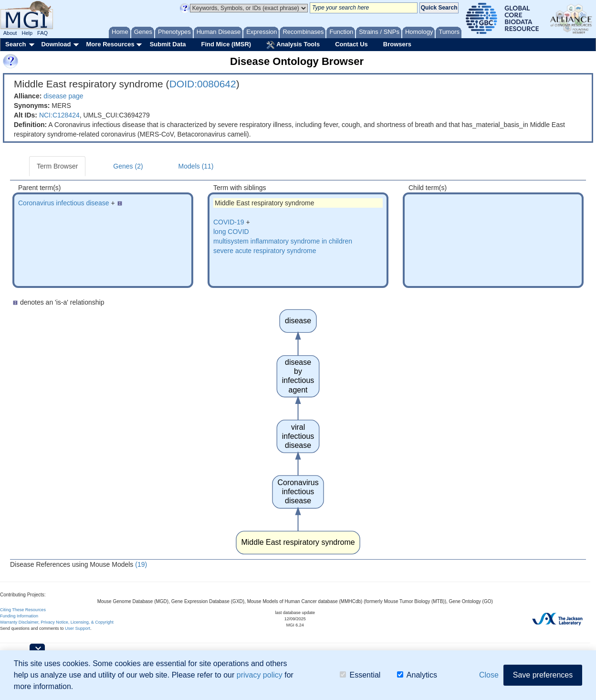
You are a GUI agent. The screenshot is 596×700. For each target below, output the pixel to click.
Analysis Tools (293, 45)
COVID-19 (229, 222)
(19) (141, 564)
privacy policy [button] (260, 675)
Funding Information (19, 616)
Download (56, 44)
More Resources (110, 44)
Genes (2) (128, 166)
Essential (360, 675)
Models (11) (196, 166)
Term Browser (57, 166)
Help (27, 33)
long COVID (231, 232)
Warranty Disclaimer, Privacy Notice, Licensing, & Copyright (57, 622)
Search (16, 44)
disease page (63, 96)
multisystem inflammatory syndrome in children (283, 241)
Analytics (417, 675)
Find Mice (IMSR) (226, 44)
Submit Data (168, 44)
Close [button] (489, 675)
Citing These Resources (23, 610)
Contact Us (351, 44)
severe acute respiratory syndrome (265, 251)
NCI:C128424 (59, 115)
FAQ (42, 33)
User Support (78, 628)
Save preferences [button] (543, 675)
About (10, 33)
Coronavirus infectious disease (64, 203)
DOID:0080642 (203, 84)
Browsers (397, 44)
